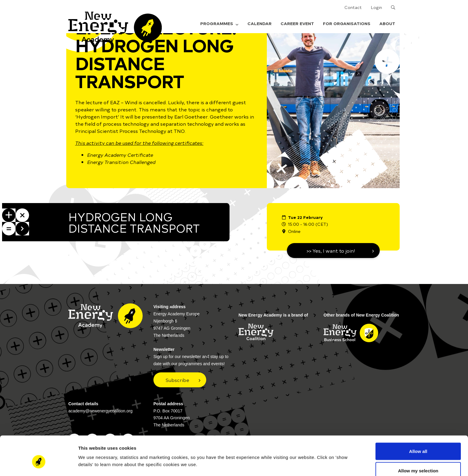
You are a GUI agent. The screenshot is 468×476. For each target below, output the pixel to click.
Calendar (260, 23)
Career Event (297, 23)
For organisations (347, 23)
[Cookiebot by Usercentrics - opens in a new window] (39, 464)
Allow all (418, 421)
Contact (353, 7)
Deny (418, 460)
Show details (313, 453)
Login (376, 7)
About (387, 23)
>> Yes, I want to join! (331, 251)
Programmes (219, 23)
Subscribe (177, 380)
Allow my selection (418, 441)
